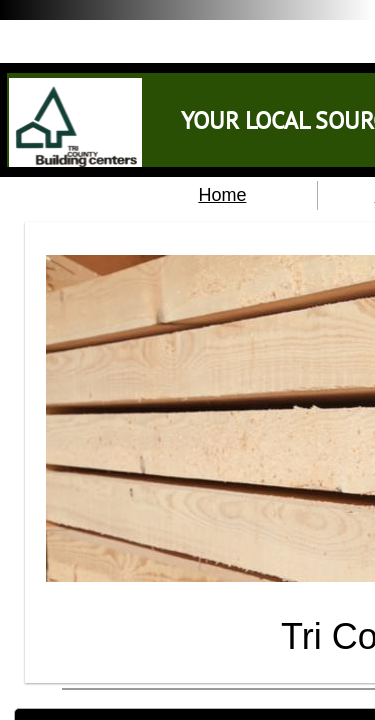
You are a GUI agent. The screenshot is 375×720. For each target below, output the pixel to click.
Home (222, 195)
